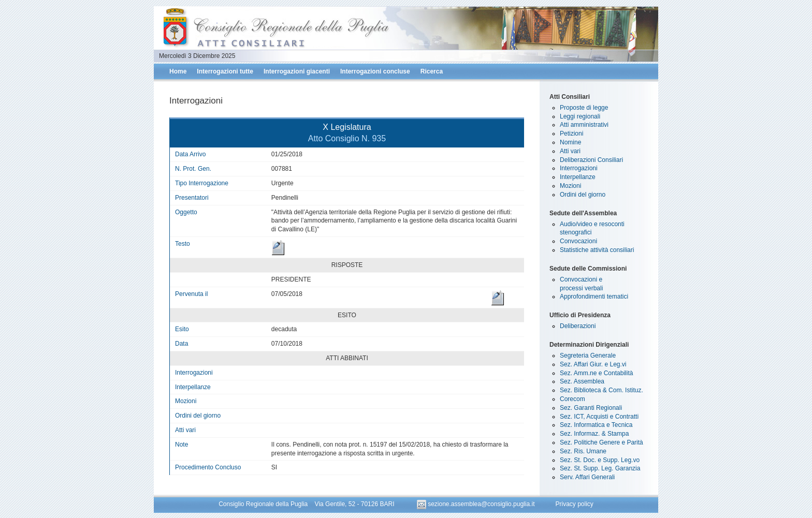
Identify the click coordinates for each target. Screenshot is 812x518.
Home (178, 71)
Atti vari (570, 151)
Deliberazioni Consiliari (591, 160)
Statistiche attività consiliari (597, 250)
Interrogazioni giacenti (297, 71)
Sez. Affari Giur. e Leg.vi (593, 364)
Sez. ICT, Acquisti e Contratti (599, 417)
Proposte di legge (584, 108)
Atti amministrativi (584, 125)
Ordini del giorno (583, 195)
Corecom (572, 399)
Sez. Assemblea (582, 381)
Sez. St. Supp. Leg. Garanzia (600, 468)
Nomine (570, 142)
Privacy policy (574, 504)
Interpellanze (578, 177)
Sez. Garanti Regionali (591, 408)
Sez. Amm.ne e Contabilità (596, 373)
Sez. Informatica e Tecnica (596, 425)
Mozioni (570, 186)
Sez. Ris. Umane (583, 451)
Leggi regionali (580, 116)
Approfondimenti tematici (594, 297)
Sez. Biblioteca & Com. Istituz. (601, 390)
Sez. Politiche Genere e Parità (601, 442)
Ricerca (432, 71)
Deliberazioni (578, 326)
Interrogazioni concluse (375, 71)
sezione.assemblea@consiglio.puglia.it (477, 504)
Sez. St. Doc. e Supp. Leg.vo (600, 460)
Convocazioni (578, 241)
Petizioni (571, 134)
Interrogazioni (579, 168)
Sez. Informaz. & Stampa (594, 434)
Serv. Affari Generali (587, 477)
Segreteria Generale (588, 356)
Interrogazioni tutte (225, 71)
